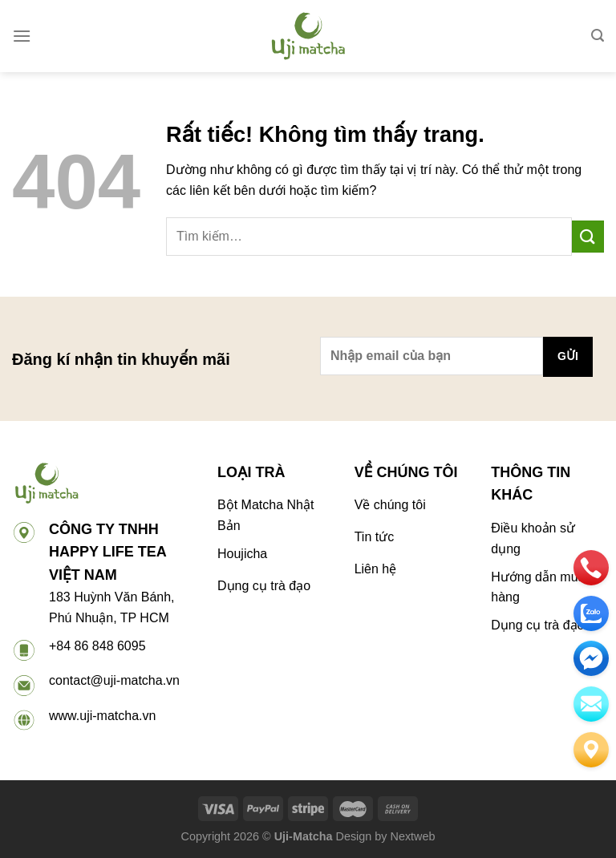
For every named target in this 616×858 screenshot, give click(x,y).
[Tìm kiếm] (598, 36)
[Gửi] (588, 236)
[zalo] (591, 613)
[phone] (591, 568)
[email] (591, 658)
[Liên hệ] (591, 750)
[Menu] (22, 36)
